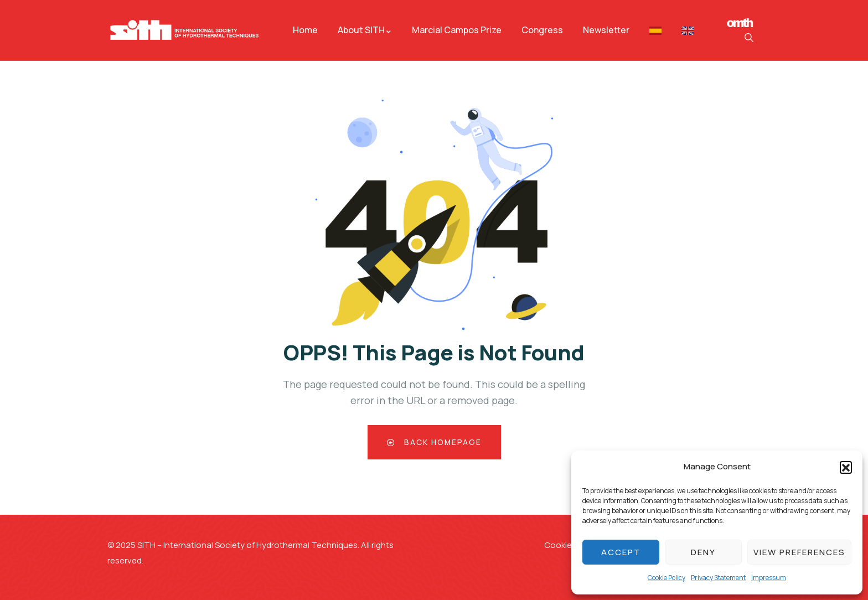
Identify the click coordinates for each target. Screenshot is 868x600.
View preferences (799, 552)
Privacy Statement (718, 578)
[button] (846, 467)
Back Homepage (434, 442)
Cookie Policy (666, 578)
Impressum (769, 578)
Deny (703, 552)
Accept (621, 552)
